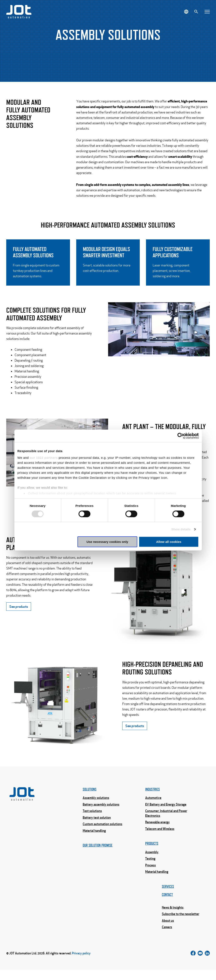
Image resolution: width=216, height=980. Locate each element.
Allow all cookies (169, 542)
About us (168, 932)
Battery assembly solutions (101, 813)
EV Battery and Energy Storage (166, 813)
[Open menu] (207, 12)
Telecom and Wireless (160, 838)
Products (152, 853)
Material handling (94, 840)
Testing (150, 868)
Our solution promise (98, 855)
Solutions (90, 797)
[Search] (196, 12)
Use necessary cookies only (107, 542)
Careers (167, 939)
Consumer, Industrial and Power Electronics (166, 822)
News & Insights (173, 918)
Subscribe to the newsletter (180, 925)
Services (168, 897)
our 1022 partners (44, 457)
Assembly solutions (96, 806)
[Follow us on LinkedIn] (207, 964)
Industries (152, 797)
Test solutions (92, 820)
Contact (167, 905)
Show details (181, 529)
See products (19, 625)
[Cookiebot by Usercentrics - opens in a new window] (180, 436)
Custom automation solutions (102, 833)
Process (150, 875)
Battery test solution (97, 826)
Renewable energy (157, 831)
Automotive (153, 806)
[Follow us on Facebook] (193, 964)
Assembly (152, 862)
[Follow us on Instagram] (200, 964)
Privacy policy (81, 964)
